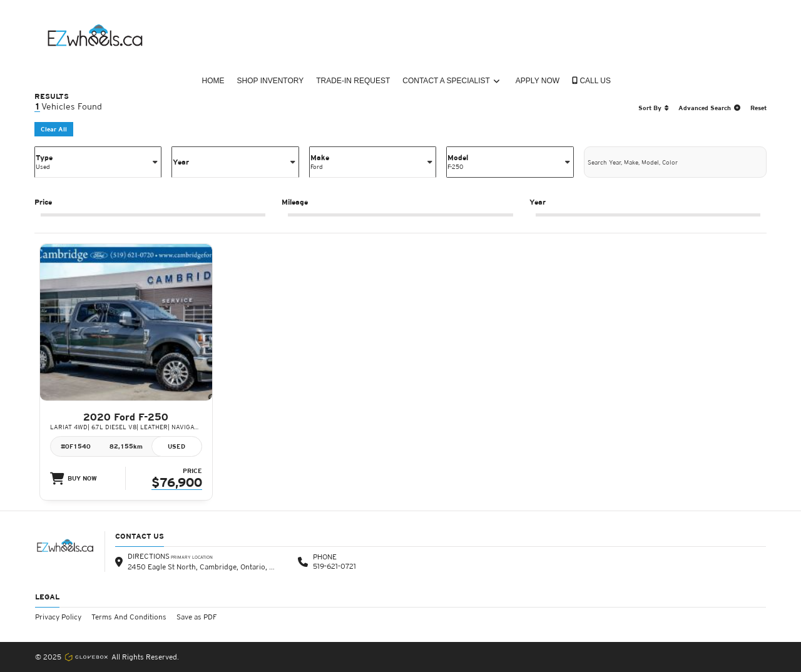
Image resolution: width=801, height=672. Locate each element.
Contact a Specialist (451, 81)
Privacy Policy (58, 617)
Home (213, 81)
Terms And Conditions (129, 617)
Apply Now (538, 81)
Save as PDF (197, 617)
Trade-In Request (353, 81)
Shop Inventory (271, 81)
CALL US (591, 81)
